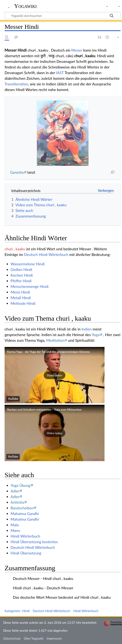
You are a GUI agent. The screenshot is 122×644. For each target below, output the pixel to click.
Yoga (96, 335)
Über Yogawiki (34, 638)
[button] (55, 375)
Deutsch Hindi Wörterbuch (46, 254)
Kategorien (12, 611)
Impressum (54, 638)
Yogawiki (26, 6)
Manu (15, 530)
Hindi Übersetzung (26, 553)
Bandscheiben (22, 508)
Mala (15, 525)
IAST (60, 73)
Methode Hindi (23, 303)
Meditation (55, 340)
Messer (77, 50)
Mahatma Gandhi (25, 514)
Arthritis (17, 502)
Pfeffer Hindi (21, 281)
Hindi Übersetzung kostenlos (34, 542)
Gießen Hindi (21, 269)
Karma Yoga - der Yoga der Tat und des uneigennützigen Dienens (49, 352)
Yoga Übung (21, 485)
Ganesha (17, 172)
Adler (15, 491)
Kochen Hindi (22, 275)
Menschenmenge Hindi (30, 286)
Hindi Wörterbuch (25, 536)
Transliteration (16, 84)
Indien (87, 329)
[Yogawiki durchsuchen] (63, 15)
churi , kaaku (15, 249)
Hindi (26, 611)
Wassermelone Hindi (28, 264)
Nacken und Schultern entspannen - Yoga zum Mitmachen (44, 409)
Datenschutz (12, 638)
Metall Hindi (21, 298)
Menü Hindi (20, 292)
